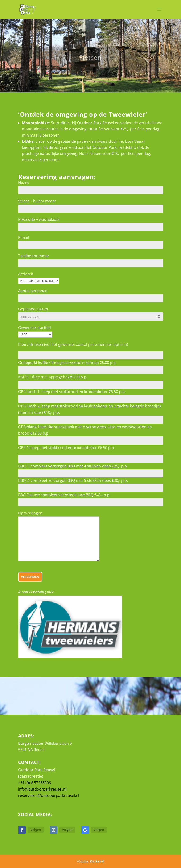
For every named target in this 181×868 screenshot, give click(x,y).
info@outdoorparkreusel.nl (42, 789)
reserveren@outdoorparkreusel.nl (49, 795)
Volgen (36, 830)
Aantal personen (33, 291)
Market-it (97, 861)
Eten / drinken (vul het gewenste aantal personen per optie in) (73, 344)
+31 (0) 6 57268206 (35, 783)
